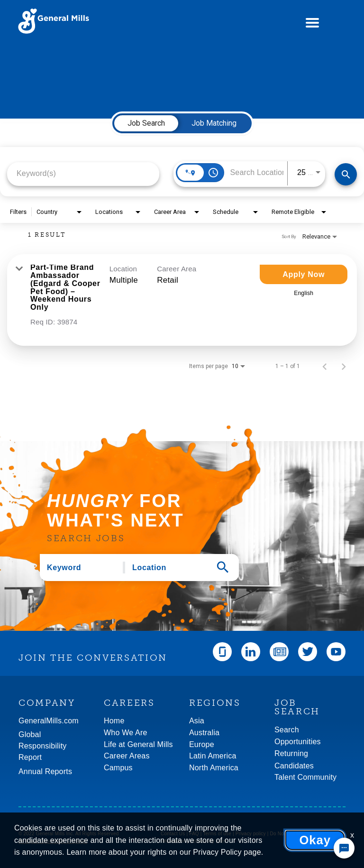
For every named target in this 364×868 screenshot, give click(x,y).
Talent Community (305, 777)
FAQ (194, 834)
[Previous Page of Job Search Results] (325, 366)
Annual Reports (45, 771)
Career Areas (127, 756)
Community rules (208, 841)
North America (214, 768)
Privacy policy (251, 834)
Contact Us (173, 834)
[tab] (146, 123)
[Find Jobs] (346, 174)
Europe (202, 744)
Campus (118, 768)
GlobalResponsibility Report (43, 746)
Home (114, 721)
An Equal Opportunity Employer (53, 841)
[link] (182, 300)
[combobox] (83, 173)
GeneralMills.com (49, 721)
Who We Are (126, 733)
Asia (197, 721)
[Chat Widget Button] (344, 848)
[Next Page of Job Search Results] (344, 366)
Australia (204, 733)
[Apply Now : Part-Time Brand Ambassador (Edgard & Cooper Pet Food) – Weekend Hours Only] (304, 274)
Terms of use (217, 834)
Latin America (213, 756)
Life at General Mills (138, 744)
